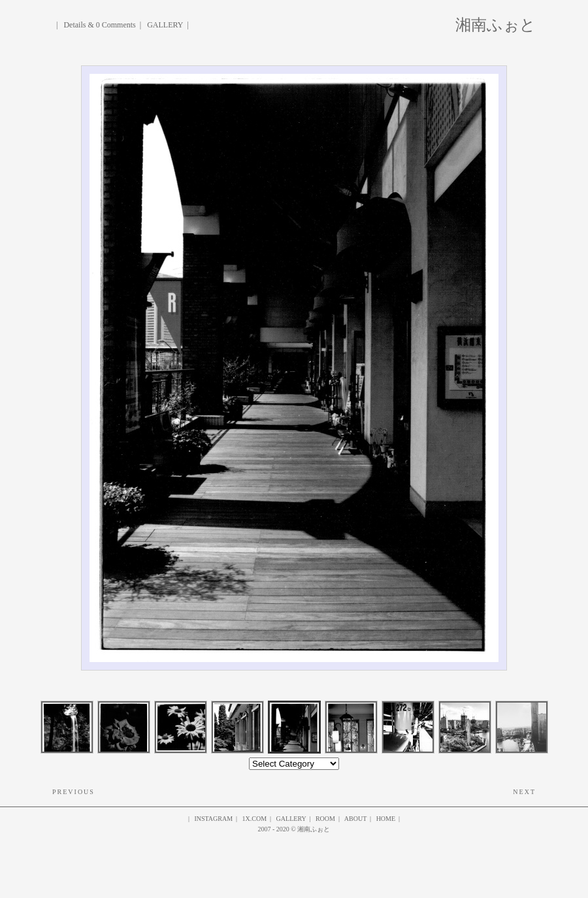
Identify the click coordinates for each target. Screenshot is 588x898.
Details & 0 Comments (99, 25)
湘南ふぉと (496, 23)
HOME (386, 819)
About (355, 819)
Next (524, 792)
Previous (73, 792)
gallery (291, 819)
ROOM (325, 819)
